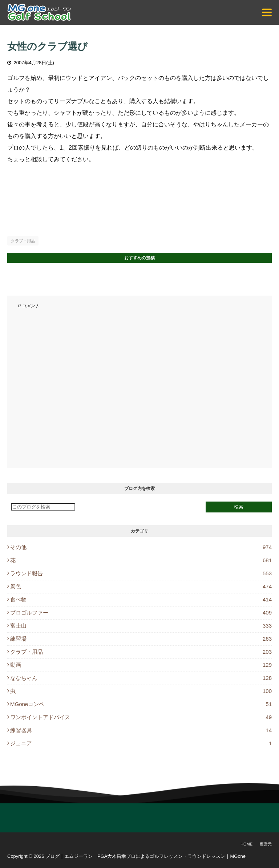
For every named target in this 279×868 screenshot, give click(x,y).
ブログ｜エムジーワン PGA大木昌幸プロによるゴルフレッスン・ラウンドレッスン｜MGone (145, 856)
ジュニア (141, 743)
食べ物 (141, 599)
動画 (141, 665)
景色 (141, 586)
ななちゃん (141, 678)
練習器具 (141, 730)
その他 (141, 547)
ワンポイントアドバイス (141, 717)
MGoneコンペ (141, 704)
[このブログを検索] (43, 507)
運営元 (266, 844)
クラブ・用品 (23, 241)
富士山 (141, 626)
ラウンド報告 (141, 573)
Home (246, 844)
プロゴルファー (141, 613)
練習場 (141, 639)
